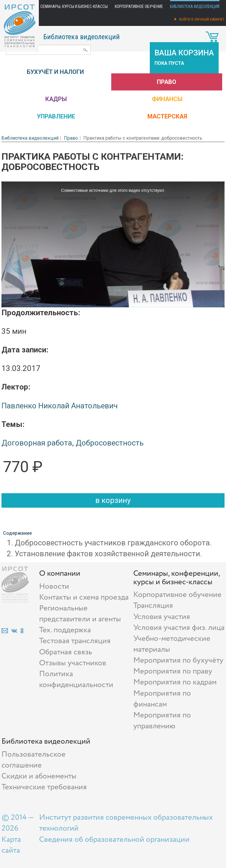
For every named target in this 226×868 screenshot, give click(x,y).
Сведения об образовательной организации (114, 840)
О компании (60, 574)
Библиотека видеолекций (195, 6)
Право (167, 82)
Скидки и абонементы (39, 776)
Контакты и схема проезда (84, 597)
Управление (56, 116)
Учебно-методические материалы (172, 644)
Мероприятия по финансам (162, 699)
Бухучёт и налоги (55, 72)
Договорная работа (37, 443)
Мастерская (167, 116)
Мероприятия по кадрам (175, 682)
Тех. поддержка (65, 630)
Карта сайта (11, 845)
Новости (54, 586)
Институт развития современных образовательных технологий (126, 823)
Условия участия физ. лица (179, 628)
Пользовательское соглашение (34, 760)
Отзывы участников (73, 663)
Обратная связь (66, 652)
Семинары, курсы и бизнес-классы (74, 6)
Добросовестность (110, 443)
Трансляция (153, 606)
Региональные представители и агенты (80, 614)
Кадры (56, 99)
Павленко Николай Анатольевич (60, 406)
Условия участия (162, 617)
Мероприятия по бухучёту (178, 660)
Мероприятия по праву (173, 671)
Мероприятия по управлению (162, 721)
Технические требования (44, 787)
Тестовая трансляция (75, 641)
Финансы (167, 99)
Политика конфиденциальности (76, 679)
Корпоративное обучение (139, 6)
